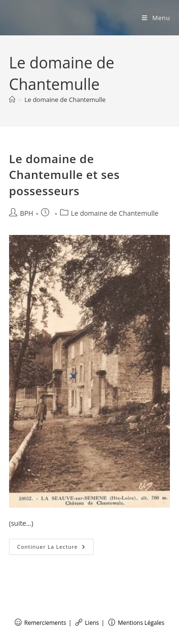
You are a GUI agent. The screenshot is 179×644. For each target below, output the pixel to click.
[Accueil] (12, 100)
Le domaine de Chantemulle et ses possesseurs (64, 175)
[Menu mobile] (156, 18)
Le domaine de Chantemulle (65, 100)
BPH (27, 213)
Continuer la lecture (55, 549)
